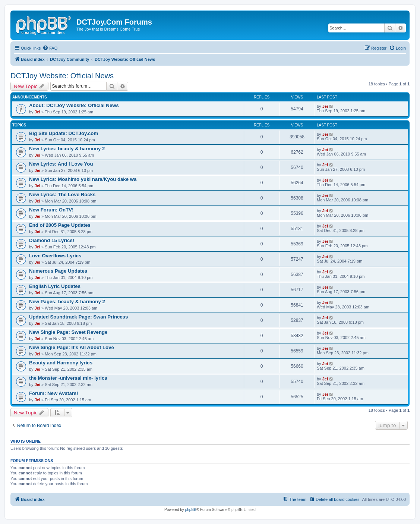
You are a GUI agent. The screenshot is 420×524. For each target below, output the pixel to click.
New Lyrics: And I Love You (61, 164)
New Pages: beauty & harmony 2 (67, 302)
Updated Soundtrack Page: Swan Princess (78, 317)
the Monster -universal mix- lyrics (68, 378)
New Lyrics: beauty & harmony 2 (67, 149)
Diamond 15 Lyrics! (52, 240)
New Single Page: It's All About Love (72, 347)
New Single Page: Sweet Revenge (68, 332)
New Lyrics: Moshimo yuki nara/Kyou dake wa (83, 179)
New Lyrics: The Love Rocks (62, 194)
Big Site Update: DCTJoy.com (64, 133)
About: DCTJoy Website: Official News (74, 105)
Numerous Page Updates (58, 271)
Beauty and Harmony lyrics (61, 363)
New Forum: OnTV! (51, 210)
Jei (37, 112)
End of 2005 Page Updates (60, 225)
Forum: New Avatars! (54, 393)
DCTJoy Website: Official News (62, 76)
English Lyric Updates (55, 286)
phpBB (191, 510)
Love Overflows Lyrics (55, 256)
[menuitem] (50, 48)
